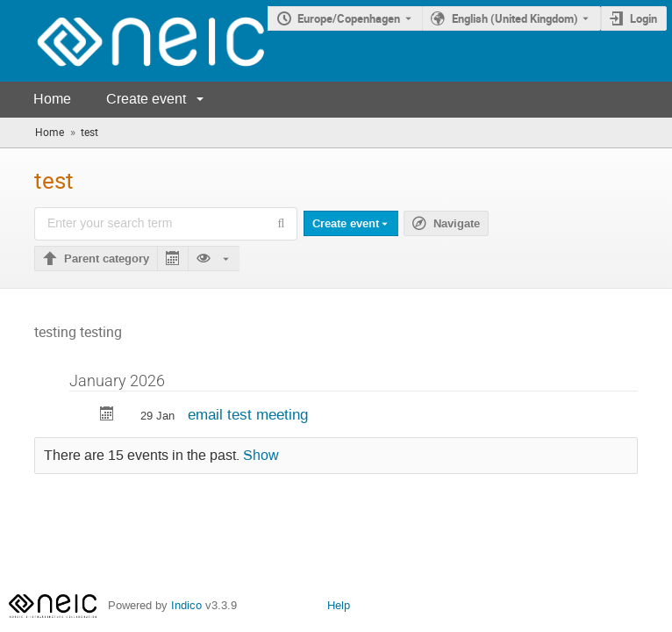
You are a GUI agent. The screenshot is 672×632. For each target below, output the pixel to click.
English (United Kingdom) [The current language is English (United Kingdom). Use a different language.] (515, 18)
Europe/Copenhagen (349, 18)
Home (52, 99)
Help (339, 605)
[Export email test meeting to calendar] (107, 416)
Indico (186, 605)
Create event (146, 99)
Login (643, 18)
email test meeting (248, 414)
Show (261, 456)
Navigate (457, 224)
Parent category (107, 259)
